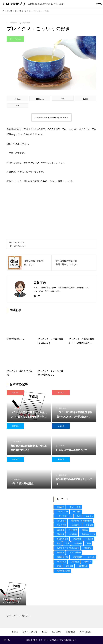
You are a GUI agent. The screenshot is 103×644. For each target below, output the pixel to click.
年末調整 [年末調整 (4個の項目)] (90, 539)
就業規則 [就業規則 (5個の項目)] (77, 539)
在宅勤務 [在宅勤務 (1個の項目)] (73, 534)
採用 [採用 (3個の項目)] (89, 543)
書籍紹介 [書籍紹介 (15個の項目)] (88, 548)
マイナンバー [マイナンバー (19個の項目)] (63, 512)
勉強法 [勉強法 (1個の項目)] (85, 530)
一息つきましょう (19, 246)
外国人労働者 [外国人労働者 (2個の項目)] (63, 539)
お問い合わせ (85, 632)
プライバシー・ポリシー (18, 616)
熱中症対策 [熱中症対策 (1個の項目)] (62, 562)
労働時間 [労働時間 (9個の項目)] (90, 525)
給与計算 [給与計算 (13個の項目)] (88, 562)
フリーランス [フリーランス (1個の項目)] (75, 507)
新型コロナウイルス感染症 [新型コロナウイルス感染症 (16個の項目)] (68, 548)
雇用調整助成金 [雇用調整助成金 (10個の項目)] (64, 571)
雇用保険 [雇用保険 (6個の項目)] (70, 566)
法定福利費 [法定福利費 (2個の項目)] (78, 557)
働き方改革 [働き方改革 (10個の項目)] (62, 525)
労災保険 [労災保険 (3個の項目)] (73, 530)
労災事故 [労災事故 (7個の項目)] (61, 530)
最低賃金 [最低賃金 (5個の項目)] (61, 553)
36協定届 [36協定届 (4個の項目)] (61, 507)
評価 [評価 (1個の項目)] (59, 566)
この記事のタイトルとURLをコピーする (51, 117)
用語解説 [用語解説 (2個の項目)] (75, 562)
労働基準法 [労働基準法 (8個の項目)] (76, 525)
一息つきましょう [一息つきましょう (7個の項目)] (64, 516)
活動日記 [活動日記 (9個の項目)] (91, 557)
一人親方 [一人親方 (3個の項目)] (77, 512)
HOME (15, 632)
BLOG (45, 632)
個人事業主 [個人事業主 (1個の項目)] (62, 521)
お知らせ (15, 392)
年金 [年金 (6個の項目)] (59, 543)
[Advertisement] (28, 513)
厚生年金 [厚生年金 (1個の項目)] (61, 534)
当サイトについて (30, 632)
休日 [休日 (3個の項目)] (79, 516)
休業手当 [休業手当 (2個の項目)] (90, 516)
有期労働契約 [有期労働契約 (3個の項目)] (75, 553)
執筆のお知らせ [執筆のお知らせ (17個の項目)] (89, 534)
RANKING (56, 632)
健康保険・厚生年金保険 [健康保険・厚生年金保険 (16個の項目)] (82, 521)
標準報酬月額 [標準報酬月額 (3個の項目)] (63, 557)
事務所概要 (70, 632)
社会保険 (61, 426)
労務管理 (15, 426)
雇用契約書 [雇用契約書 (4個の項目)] (83, 566)
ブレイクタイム (15, 39)
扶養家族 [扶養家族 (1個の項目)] (78, 543)
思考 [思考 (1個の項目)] (68, 543)
